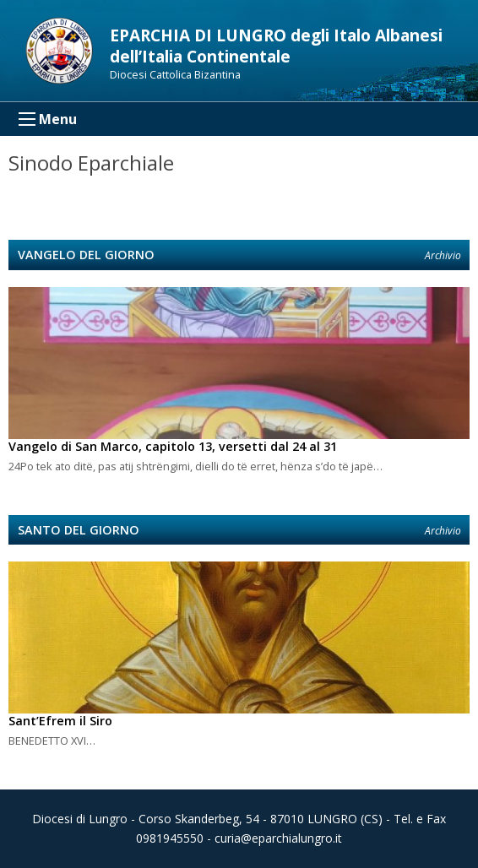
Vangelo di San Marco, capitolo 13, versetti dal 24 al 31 (173, 446)
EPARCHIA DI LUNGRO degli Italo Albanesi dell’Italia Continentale (276, 46)
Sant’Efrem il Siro (60, 721)
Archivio (443, 255)
